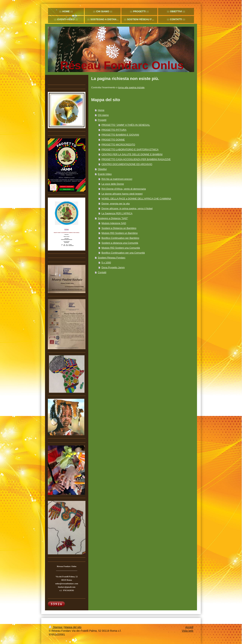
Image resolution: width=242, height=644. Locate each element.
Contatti (102, 272)
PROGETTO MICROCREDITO (118, 145)
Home (101, 110)
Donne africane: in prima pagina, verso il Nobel (127, 208)
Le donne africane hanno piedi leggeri (122, 194)
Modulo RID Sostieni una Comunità (121, 248)
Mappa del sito (73, 627)
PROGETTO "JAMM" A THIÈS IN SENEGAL (126, 125)
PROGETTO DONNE (113, 140)
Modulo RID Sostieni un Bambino (120, 233)
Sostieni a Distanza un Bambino (119, 228)
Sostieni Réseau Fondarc (112, 258)
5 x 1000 (106, 263)
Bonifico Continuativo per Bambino (120, 238)
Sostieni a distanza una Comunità (120, 243)
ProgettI (102, 120)
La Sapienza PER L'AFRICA (117, 213)
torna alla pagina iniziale (131, 87)
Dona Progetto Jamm (113, 267)
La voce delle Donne (113, 184)
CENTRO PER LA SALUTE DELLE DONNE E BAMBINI (132, 154)
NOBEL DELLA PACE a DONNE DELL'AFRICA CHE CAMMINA (136, 199)
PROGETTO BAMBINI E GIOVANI (120, 135)
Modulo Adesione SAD (114, 223)
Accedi (189, 627)
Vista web (188, 631)
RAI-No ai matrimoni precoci (117, 179)
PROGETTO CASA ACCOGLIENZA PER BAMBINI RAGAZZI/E (136, 159)
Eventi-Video (105, 174)
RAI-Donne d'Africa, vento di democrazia (124, 189)
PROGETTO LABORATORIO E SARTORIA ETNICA (130, 149)
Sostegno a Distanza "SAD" (113, 218)
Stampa (56, 627)
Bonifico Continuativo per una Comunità (123, 253)
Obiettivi (102, 169)
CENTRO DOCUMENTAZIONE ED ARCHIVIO (127, 164)
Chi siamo (103, 115)
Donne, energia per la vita (116, 204)
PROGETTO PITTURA (114, 130)
